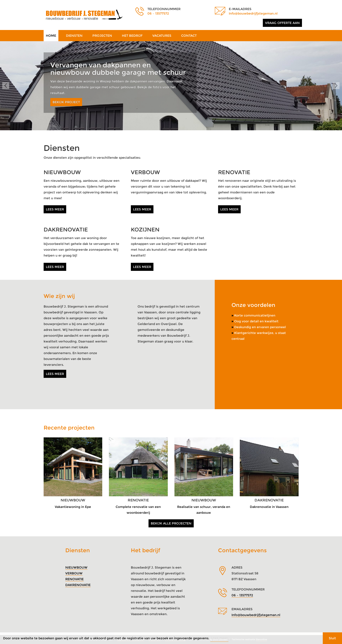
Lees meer (55, 209)
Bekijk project (66, 102)
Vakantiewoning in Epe (73, 507)
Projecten (102, 36)
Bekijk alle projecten (171, 523)
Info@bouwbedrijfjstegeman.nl (253, 13)
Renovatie (74, 579)
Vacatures (162, 36)
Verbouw (74, 573)
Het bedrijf (132, 36)
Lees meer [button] (219, 638)
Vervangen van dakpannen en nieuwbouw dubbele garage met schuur (118, 69)
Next (336, 86)
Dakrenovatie (78, 585)
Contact (189, 36)
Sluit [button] (332, 638)
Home (51, 36)
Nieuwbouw (76, 567)
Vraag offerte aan (282, 23)
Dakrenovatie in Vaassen (269, 507)
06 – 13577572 (158, 13)
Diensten (74, 36)
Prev (6, 86)
